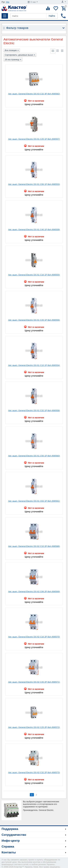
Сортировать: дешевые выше (20, 55)
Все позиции (12, 50)
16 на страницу (13, 60)
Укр (8, 2)
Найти (52, 16)
